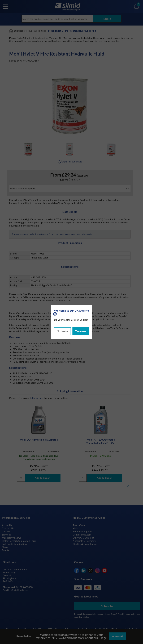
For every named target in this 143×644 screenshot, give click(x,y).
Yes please (81, 331)
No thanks (62, 331)
